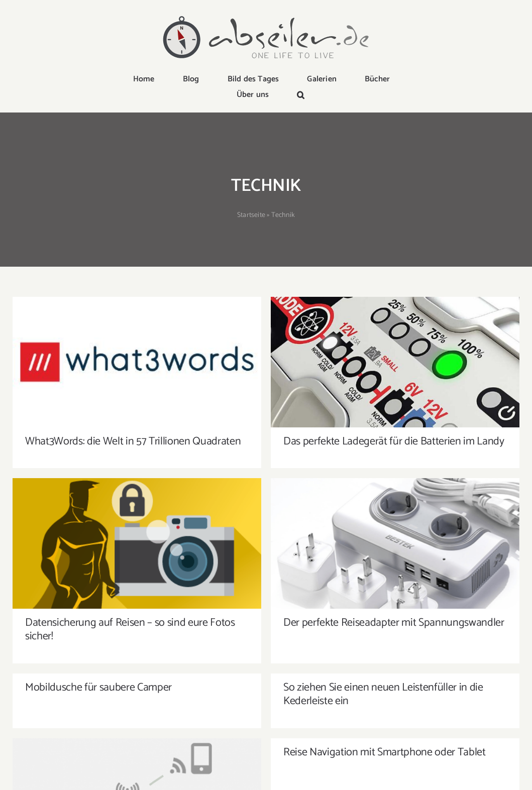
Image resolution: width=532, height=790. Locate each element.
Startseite (251, 215)
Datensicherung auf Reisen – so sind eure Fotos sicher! (240, 553)
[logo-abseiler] (266, 16)
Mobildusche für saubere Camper (98, 588)
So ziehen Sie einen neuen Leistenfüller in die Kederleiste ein (329, 594)
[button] (301, 96)
